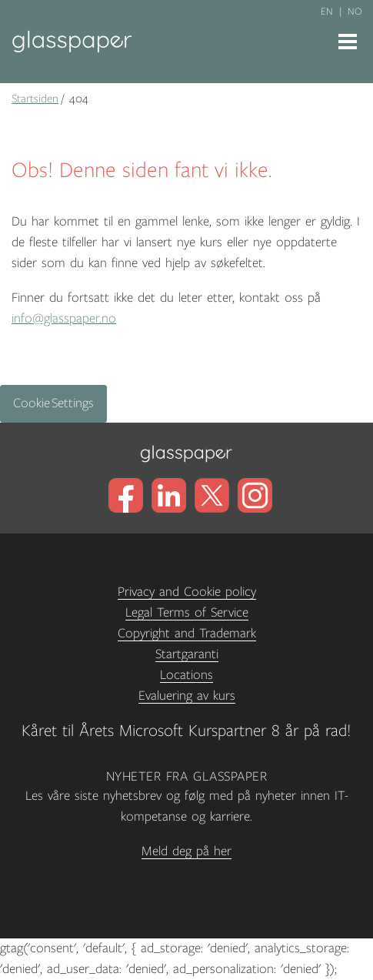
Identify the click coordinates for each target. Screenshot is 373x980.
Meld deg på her (186, 851)
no (355, 12)
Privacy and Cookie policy (187, 592)
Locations (186, 675)
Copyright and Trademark (187, 634)
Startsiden (35, 99)
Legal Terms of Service (187, 613)
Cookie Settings (53, 403)
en (327, 12)
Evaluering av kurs (187, 696)
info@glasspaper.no (64, 319)
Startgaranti (187, 654)
